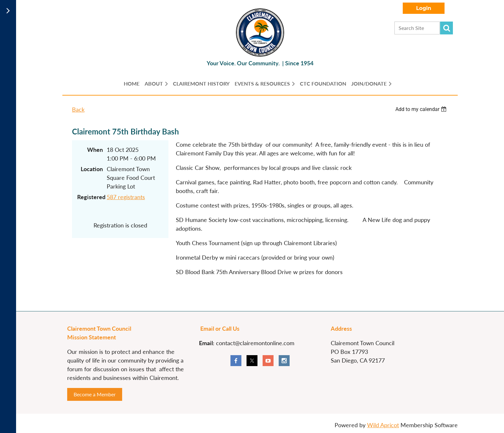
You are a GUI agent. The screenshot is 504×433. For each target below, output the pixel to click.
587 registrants (126, 197)
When (95, 150)
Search (446, 28)
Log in (424, 8)
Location (92, 169)
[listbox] (422, 109)
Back (78, 109)
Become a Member (95, 394)
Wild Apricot (383, 425)
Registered (90, 197)
